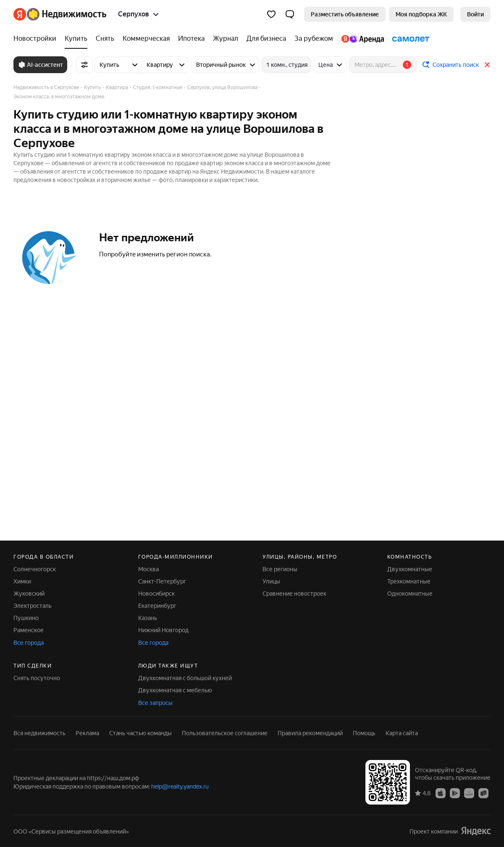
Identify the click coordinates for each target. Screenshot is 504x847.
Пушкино (26, 618)
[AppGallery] (469, 793)
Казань (148, 618)
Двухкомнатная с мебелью (175, 690)
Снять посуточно (37, 678)
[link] (475, 14)
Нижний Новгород (163, 630)
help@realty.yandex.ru (180, 786)
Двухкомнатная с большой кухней (185, 678)
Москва (148, 569)
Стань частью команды (140, 733)
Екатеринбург (157, 606)
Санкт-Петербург (162, 581)
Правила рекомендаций (310, 733)
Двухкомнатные (410, 569)
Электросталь (33, 606)
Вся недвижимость (39, 733)
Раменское (29, 630)
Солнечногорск (35, 569)
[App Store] (441, 793)
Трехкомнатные (409, 581)
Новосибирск (156, 594)
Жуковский (29, 594)
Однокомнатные (410, 594)
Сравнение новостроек (294, 594)
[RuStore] (483, 793)
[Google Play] (455, 793)
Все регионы (280, 569)
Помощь (364, 733)
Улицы (271, 581)
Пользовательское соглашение (225, 733)
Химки (22, 581)
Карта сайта (402, 733)
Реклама (87, 733)
